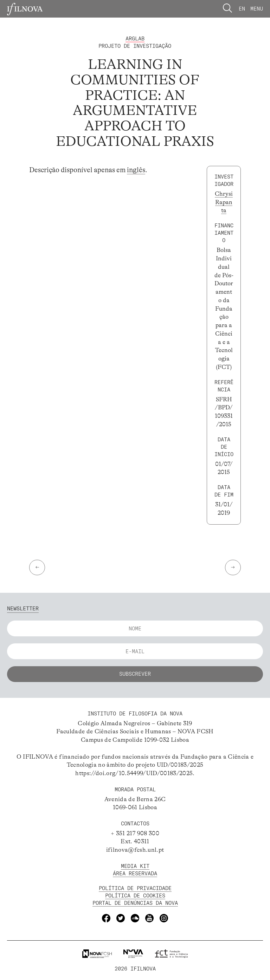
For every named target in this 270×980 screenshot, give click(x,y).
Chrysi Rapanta (224, 202)
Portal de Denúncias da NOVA (135, 903)
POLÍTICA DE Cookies (135, 895)
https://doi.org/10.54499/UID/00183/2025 (134, 773)
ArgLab (135, 38)
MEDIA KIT (135, 866)
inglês (136, 170)
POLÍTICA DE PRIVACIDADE (135, 888)
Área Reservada (135, 873)
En (242, 9)
